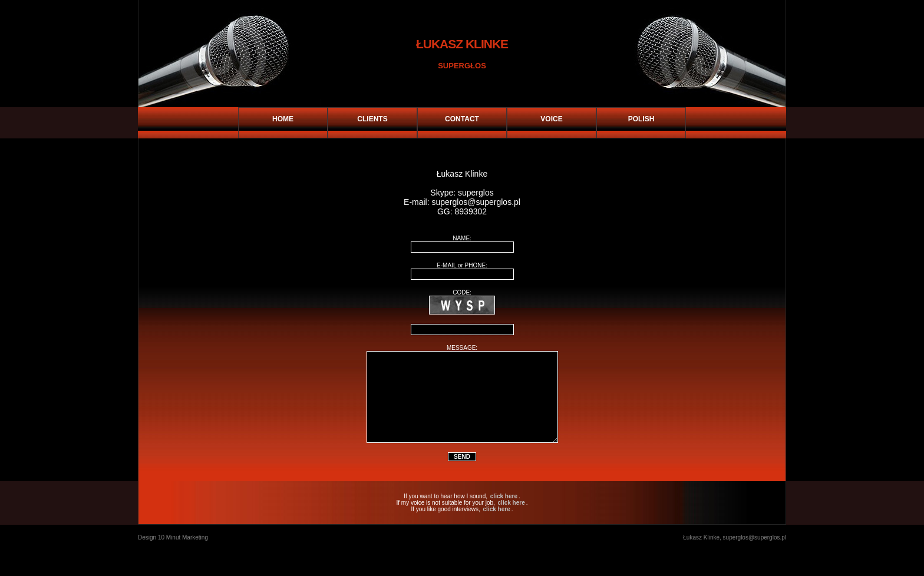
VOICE (551, 119)
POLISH (641, 119)
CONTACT (462, 119)
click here (504, 514)
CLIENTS (372, 119)
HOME (283, 119)
